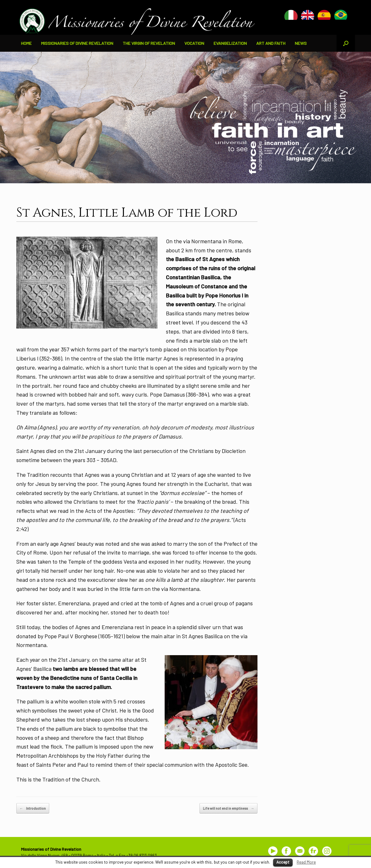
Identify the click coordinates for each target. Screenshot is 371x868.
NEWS (301, 43)
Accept (283, 862)
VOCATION (194, 43)
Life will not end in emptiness (228, 808)
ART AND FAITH (271, 43)
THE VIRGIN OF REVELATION (149, 43)
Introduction (33, 808)
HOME (26, 43)
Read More (306, 862)
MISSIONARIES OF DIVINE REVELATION (77, 43)
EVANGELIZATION (230, 43)
